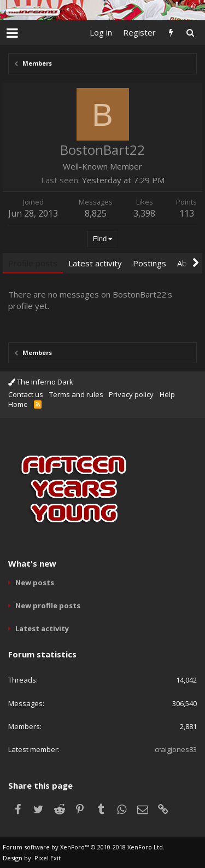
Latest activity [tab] (95, 263)
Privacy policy (131, 394)
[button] (12, 33)
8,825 (96, 213)
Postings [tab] (150, 263)
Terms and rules (76, 394)
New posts (35, 582)
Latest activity (42, 628)
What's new (32, 563)
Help (167, 394)
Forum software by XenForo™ (84, 847)
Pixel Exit (48, 858)
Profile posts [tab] (33, 263)
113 (187, 213)
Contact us (26, 394)
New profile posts (48, 605)
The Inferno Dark (41, 382)
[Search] (190, 33)
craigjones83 (176, 749)
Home (18, 404)
